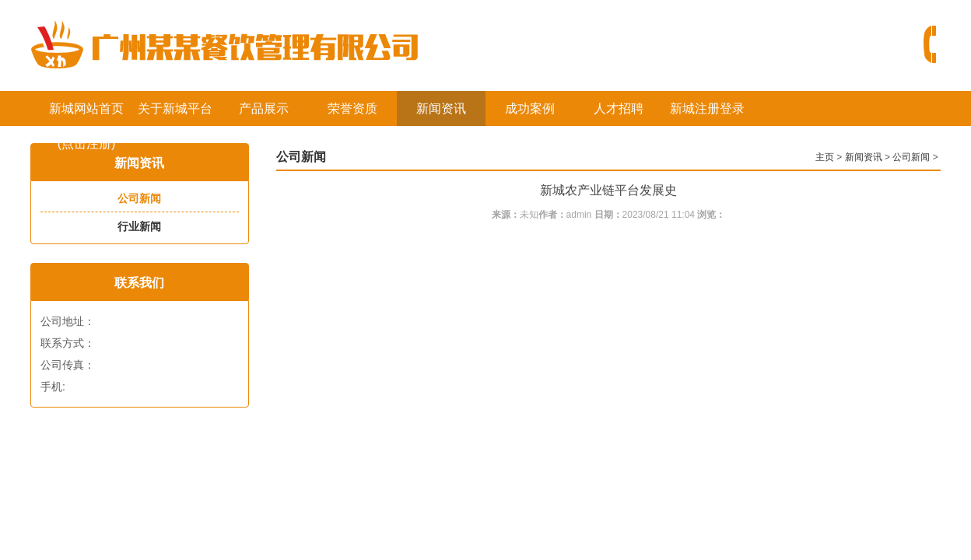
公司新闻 (139, 198)
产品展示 (264, 108)
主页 (825, 157)
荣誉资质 (352, 108)
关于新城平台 (175, 108)
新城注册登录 (707, 108)
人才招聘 (619, 108)
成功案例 (530, 108)
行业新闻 (139, 226)
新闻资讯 (441, 108)
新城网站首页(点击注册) (86, 114)
